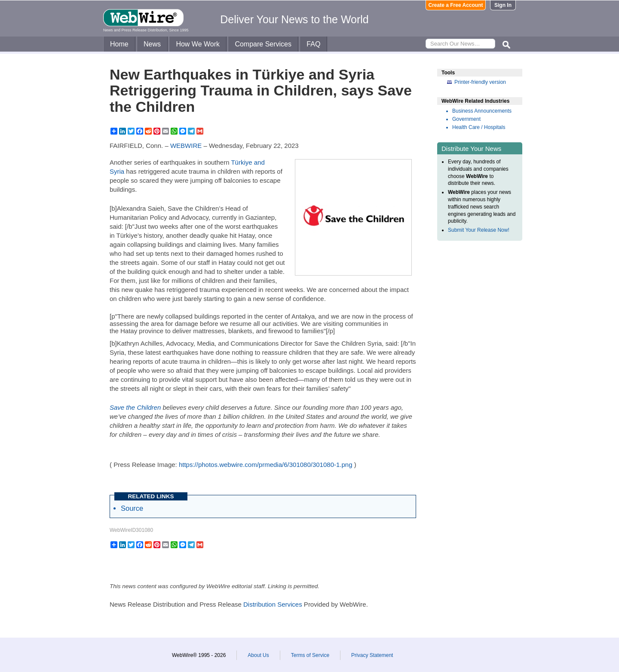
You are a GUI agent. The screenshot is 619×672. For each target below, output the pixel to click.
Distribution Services (273, 604)
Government (466, 119)
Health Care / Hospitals (479, 127)
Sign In (503, 5)
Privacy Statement (372, 655)
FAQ (313, 44)
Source (132, 508)
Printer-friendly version (480, 82)
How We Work (198, 44)
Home (119, 44)
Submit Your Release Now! (479, 230)
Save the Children (135, 407)
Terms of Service (310, 655)
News (152, 44)
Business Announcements (482, 111)
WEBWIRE (186, 146)
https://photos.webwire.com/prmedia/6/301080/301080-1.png (266, 465)
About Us (258, 655)
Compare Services (263, 44)
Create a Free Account (456, 5)
